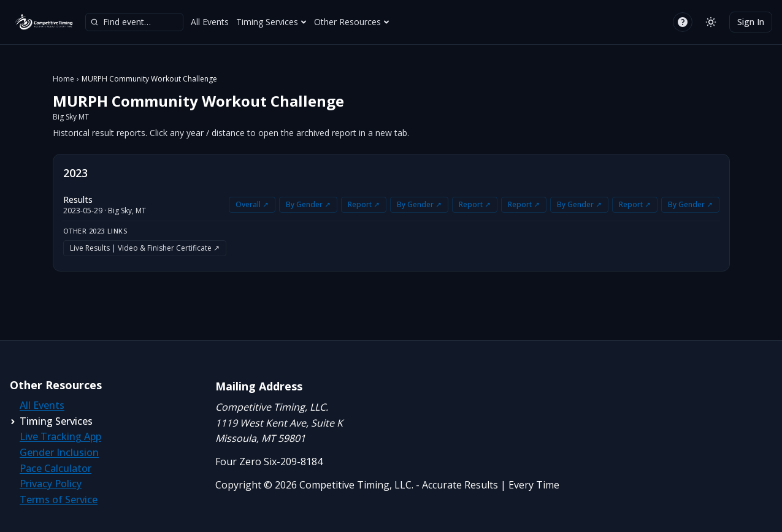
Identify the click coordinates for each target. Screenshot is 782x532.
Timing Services (271, 22)
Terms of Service (59, 500)
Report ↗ (364, 204)
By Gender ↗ (308, 204)
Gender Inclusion (59, 452)
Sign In (751, 22)
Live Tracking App (60, 436)
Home (63, 79)
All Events (210, 22)
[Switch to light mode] (711, 22)
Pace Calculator (56, 468)
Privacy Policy (51, 484)
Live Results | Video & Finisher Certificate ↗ (145, 248)
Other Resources (352, 22)
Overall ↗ (252, 204)
